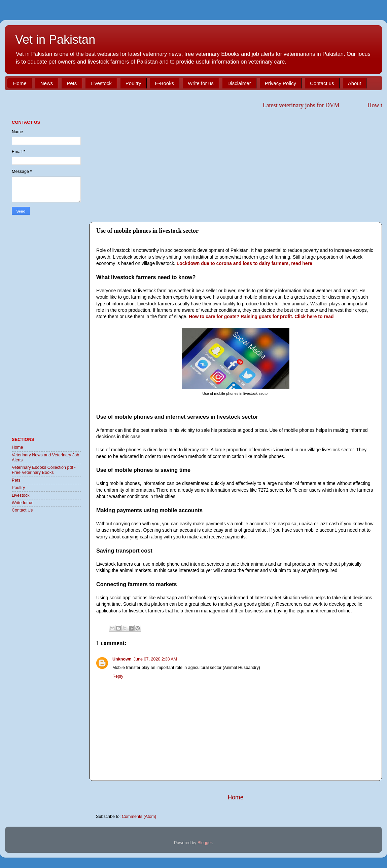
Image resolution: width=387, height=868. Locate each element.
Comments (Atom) (139, 817)
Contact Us (22, 510)
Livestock (101, 83)
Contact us (322, 83)
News (47, 83)
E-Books (165, 83)
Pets (72, 83)
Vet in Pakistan (55, 40)
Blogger (205, 843)
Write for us (201, 83)
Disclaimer (239, 83)
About (355, 83)
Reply (118, 676)
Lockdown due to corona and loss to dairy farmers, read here (244, 263)
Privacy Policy (280, 83)
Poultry (133, 83)
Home (20, 83)
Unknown (122, 659)
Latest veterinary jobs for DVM (305, 105)
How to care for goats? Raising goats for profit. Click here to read (261, 316)
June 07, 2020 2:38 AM (155, 659)
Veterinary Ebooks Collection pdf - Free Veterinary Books (44, 470)
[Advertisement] (236, 165)
